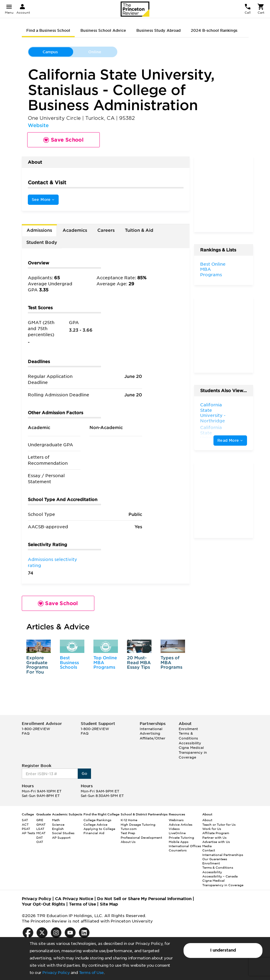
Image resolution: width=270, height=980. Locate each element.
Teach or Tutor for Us (219, 824)
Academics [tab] (75, 230)
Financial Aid (94, 833)
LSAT (40, 829)
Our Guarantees (215, 859)
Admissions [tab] (39, 230)
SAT (25, 820)
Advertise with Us (216, 842)
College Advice (95, 824)
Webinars (176, 820)
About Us (128, 842)
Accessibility (190, 743)
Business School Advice (103, 30)
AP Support (61, 837)
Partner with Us (214, 837)
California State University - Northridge (213, 413)
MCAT (41, 833)
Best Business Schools (69, 662)
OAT (40, 842)
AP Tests (28, 833)
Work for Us (212, 829)
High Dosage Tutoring (138, 824)
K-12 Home (129, 820)
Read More (230, 440)
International (151, 729)
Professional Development (141, 837)
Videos (174, 829)
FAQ (26, 733)
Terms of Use (91, 973)
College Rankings (97, 820)
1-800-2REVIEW (36, 729)
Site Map (109, 904)
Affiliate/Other (153, 738)
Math (56, 820)
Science (58, 824)
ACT (25, 824)
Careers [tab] (106, 230)
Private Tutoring (181, 837)
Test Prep (128, 833)
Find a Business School (48, 30)
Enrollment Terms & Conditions (188, 734)
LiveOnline (177, 833)
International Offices (185, 846)
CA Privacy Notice (74, 899)
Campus (50, 52)
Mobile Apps (179, 842)
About (207, 820)
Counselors (178, 850)
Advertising (150, 733)
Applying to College (99, 829)
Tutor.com (129, 829)
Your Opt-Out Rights (43, 904)
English (58, 829)
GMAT (41, 824)
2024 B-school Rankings (214, 30)
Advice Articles (181, 824)
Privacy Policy (56, 973)
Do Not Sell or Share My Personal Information (144, 899)
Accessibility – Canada (220, 876)
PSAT (26, 829)
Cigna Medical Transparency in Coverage (193, 752)
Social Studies (63, 833)
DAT (40, 837)
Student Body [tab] (42, 242)
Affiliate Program (216, 833)
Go (85, 774)
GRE (40, 820)
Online (95, 52)
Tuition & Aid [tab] (139, 230)
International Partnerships (223, 855)
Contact (209, 850)
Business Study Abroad (158, 30)
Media (207, 846)
